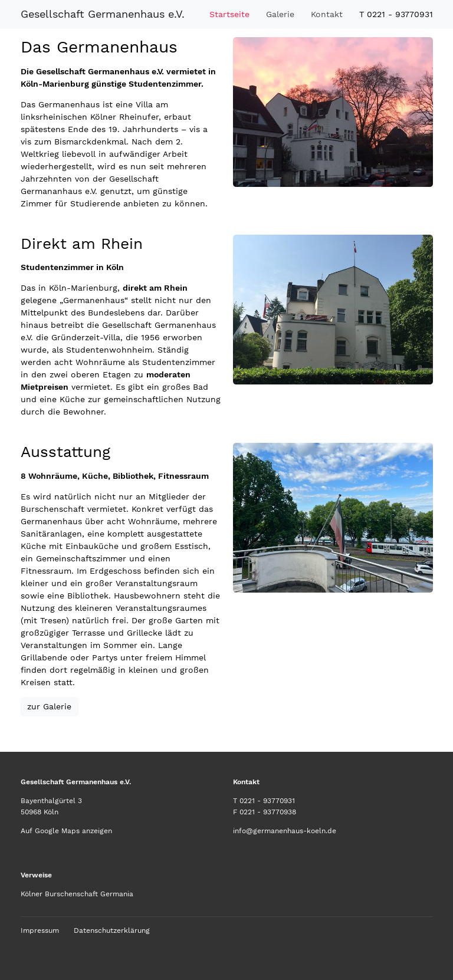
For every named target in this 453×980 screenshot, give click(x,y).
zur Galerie (49, 706)
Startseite (229, 14)
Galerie (280, 14)
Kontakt (327, 14)
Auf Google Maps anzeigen (66, 831)
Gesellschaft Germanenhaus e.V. (103, 14)
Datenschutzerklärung (112, 930)
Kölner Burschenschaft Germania (77, 894)
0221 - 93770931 (267, 801)
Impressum (40, 930)
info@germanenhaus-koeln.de (285, 831)
